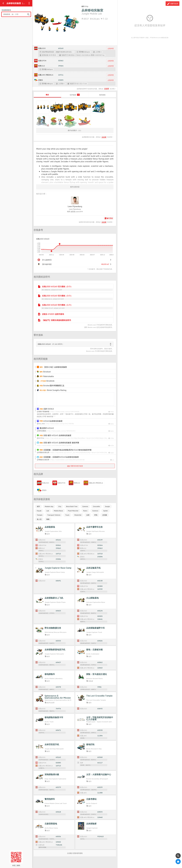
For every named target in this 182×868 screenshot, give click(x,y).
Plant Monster (73, 511)
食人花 (39, 519)
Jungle (107, 506)
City (60, 506)
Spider (105, 511)
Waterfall (78, 515)
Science (95, 511)
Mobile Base (58, 511)
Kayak (39, 511)
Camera (85, 506)
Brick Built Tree (72, 506)
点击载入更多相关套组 (75, 853)
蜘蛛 (48, 519)
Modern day (49, 506)
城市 (38, 506)
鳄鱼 (96, 515)
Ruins (85, 511)
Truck (67, 515)
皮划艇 (105, 515)
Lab (48, 511)
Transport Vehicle (54, 515)
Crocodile (96, 506)
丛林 (88, 515)
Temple (40, 515)
